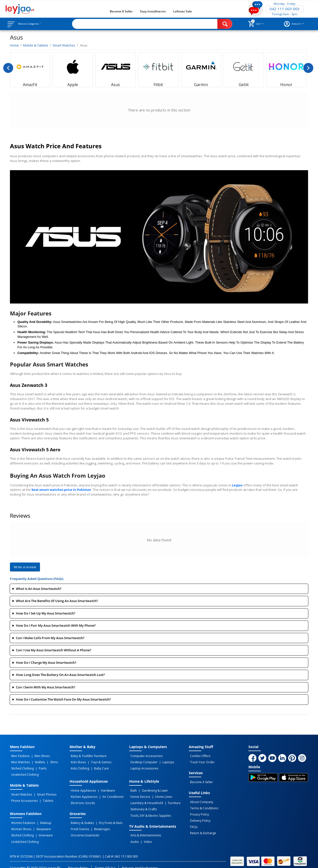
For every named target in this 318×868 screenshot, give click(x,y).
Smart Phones (43, 791)
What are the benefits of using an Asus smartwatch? (57, 601)
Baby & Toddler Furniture (87, 756)
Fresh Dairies (79, 823)
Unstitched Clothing (24, 772)
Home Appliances (82, 788)
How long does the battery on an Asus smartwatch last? (60, 675)
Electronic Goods (82, 799)
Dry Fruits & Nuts (107, 818)
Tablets (44, 797)
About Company (200, 799)
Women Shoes (20, 823)
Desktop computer (143, 761)
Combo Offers (199, 756)
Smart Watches (20, 791)
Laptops (165, 761)
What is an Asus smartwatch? (39, 589)
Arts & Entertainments (144, 829)
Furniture (171, 799)
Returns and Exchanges (140, 860)
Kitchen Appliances (83, 794)
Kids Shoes (77, 761)
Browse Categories (34, 24)
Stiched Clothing (21, 767)
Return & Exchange (202, 827)
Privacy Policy (198, 810)
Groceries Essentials (84, 829)
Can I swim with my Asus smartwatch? (46, 687)
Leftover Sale (182, 11)
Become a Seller (121, 11)
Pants (39, 767)
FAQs (193, 821)
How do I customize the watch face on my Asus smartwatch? (63, 699)
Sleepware (40, 823)
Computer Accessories (145, 756)
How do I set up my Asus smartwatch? (46, 613)
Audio (133, 834)
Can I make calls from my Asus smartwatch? (50, 638)
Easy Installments (153, 11)
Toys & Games (98, 761)
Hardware (104, 788)
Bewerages (99, 823)
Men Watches (19, 761)
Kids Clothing (79, 767)
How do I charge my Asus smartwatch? (46, 663)
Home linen (160, 794)
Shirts (48, 761)
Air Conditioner (110, 794)
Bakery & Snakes (81, 818)
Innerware (42, 829)
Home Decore (139, 794)
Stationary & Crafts (142, 805)
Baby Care (98, 767)
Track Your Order (201, 761)
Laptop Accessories (143, 767)
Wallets (36, 761)
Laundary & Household (145, 799)
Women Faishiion (22, 818)
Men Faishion (19, 756)
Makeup (42, 818)
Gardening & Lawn (151, 788)
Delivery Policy (199, 816)
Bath (132, 788)
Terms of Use (105, 860)
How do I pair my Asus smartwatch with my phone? (56, 625)
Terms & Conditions (203, 805)
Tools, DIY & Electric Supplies (149, 810)
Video (144, 834)
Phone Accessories (23, 797)
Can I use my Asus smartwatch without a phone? (54, 650)
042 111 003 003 (284, 9)
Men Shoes (39, 756)
